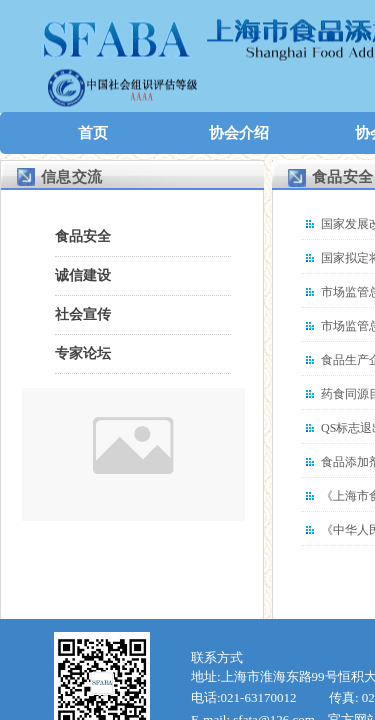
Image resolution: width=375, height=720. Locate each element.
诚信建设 (83, 275)
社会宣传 (83, 314)
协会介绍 (239, 133)
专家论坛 (83, 353)
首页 (93, 133)
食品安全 (83, 236)
